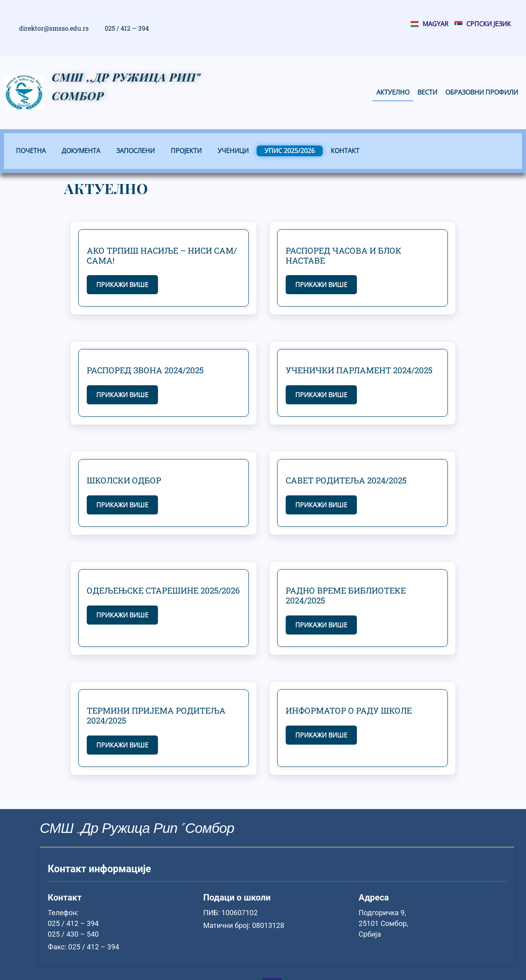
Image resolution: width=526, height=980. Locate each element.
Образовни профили (482, 92)
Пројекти (186, 151)
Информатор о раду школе (349, 710)
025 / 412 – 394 (127, 28)
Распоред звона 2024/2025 (145, 370)
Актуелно (393, 92)
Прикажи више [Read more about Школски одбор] (122, 505)
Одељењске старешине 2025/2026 (163, 590)
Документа (81, 151)
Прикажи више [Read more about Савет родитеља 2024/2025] (321, 505)
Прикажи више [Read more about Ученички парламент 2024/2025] (321, 395)
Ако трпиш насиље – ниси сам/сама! (162, 255)
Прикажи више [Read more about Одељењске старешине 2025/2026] (122, 615)
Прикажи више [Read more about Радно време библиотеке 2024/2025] (321, 625)
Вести (427, 92)
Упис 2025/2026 (290, 151)
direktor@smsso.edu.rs (54, 28)
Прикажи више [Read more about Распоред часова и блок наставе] (321, 285)
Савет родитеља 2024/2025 (346, 480)
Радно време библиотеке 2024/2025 (346, 595)
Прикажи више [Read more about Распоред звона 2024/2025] (122, 395)
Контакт (345, 151)
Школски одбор (124, 480)
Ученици (233, 151)
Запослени (135, 151)
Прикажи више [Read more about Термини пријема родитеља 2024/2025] (122, 745)
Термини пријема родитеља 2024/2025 (156, 715)
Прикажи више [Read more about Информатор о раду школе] (321, 735)
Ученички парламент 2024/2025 (359, 370)
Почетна (31, 151)
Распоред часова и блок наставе (344, 255)
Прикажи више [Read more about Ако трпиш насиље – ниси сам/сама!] (122, 285)
